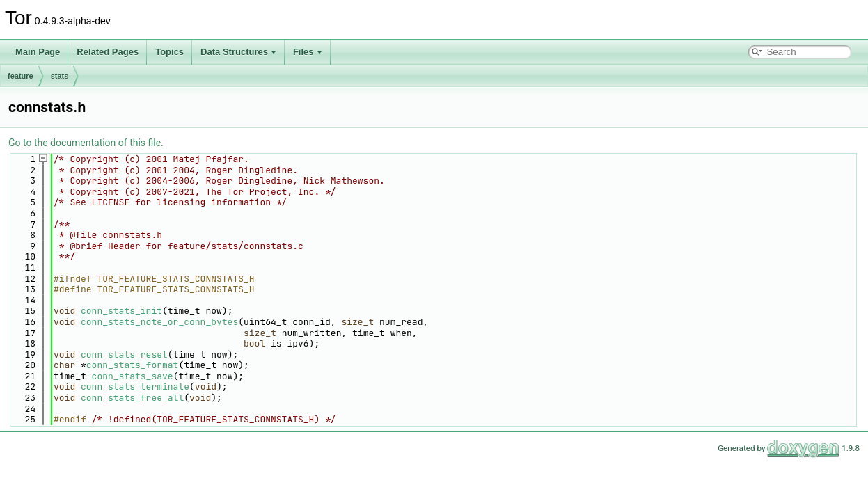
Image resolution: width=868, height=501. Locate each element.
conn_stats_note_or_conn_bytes (159, 322)
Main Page (38, 52)
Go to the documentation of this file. (86, 143)
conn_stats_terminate (135, 387)
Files (308, 52)
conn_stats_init (121, 311)
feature (21, 76)
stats (60, 76)
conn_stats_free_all (132, 398)
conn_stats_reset (124, 355)
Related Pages (108, 52)
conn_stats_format (133, 365)
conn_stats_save (133, 376)
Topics (169, 52)
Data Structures (238, 52)
